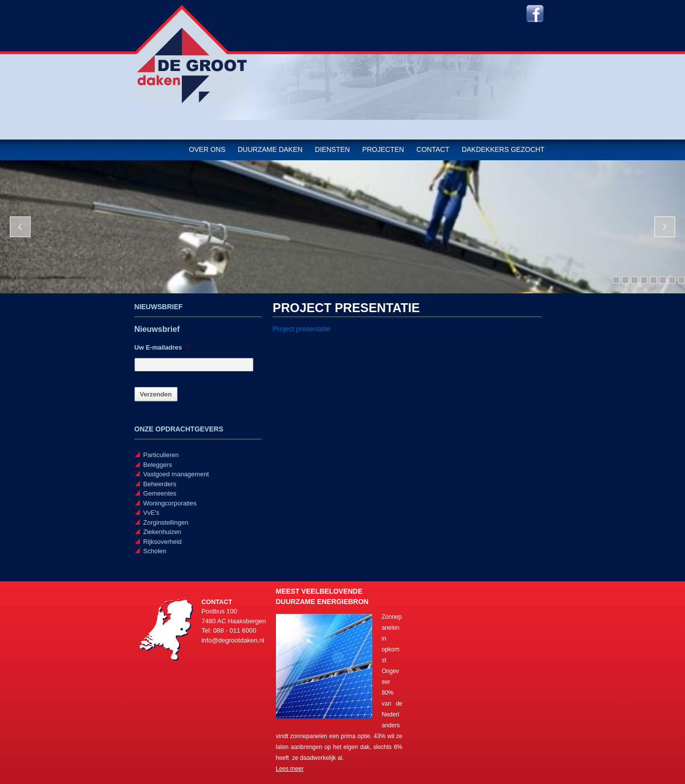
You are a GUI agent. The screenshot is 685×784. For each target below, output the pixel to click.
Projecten (383, 149)
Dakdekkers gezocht (503, 149)
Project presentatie (301, 329)
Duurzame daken (270, 149)
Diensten (332, 149)
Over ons (207, 149)
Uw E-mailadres (162, 347)
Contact (433, 149)
